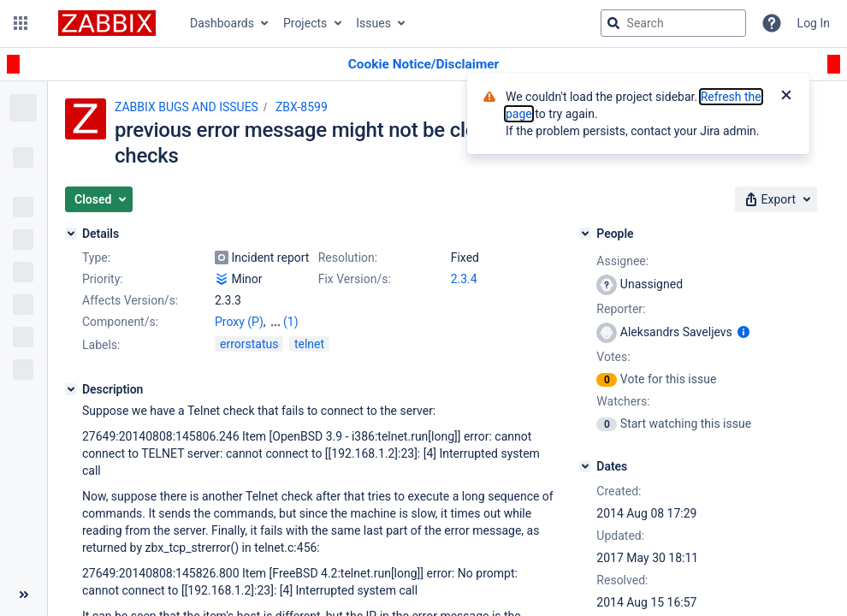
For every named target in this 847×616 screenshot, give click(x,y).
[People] (585, 234)
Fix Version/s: (355, 279)
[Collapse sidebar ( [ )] (24, 595)
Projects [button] (305, 23)
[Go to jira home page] (107, 23)
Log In (814, 23)
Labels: (101, 345)
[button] (21, 23)
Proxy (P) (239, 322)
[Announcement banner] (423, 65)
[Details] (71, 234)
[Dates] (585, 466)
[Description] (71, 389)
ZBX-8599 (302, 107)
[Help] (772, 23)
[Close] (786, 97)
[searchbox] (673, 23)
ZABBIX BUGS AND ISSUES (187, 107)
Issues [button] (373, 23)
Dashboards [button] (222, 23)
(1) (291, 322)
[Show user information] (743, 332)
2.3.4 (464, 279)
